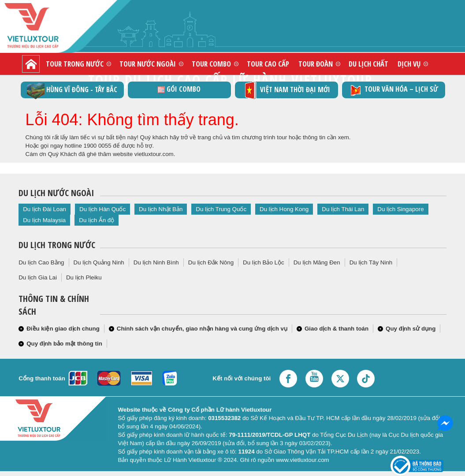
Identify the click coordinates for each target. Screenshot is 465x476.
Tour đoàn (316, 64)
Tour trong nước (75, 64)
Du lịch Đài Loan (45, 209)
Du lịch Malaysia (44, 220)
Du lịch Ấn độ (97, 220)
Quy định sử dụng (411, 329)
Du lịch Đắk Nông (211, 262)
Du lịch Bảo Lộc (264, 262)
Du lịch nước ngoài (56, 193)
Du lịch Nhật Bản (161, 209)
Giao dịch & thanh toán (337, 329)
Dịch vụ (409, 64)
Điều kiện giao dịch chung (63, 329)
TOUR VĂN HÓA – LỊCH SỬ (393, 90)
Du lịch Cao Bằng (41, 262)
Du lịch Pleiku (84, 277)
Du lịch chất (368, 64)
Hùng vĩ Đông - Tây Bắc (72, 90)
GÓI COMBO (179, 89)
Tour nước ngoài (148, 64)
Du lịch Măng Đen (317, 262)
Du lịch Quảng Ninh (99, 262)
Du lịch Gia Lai (38, 277)
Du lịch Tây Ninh (371, 262)
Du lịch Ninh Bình (156, 262)
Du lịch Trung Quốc (221, 209)
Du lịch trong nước (57, 245)
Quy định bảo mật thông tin (64, 344)
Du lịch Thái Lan (343, 209)
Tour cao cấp (268, 64)
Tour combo (211, 64)
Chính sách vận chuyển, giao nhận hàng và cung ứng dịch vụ (202, 329)
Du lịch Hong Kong (284, 209)
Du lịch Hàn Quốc (102, 209)
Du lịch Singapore (400, 209)
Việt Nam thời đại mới (286, 90)
